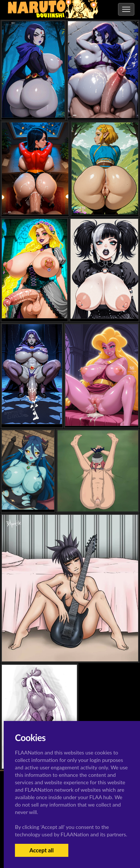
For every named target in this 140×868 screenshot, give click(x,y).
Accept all (42, 850)
